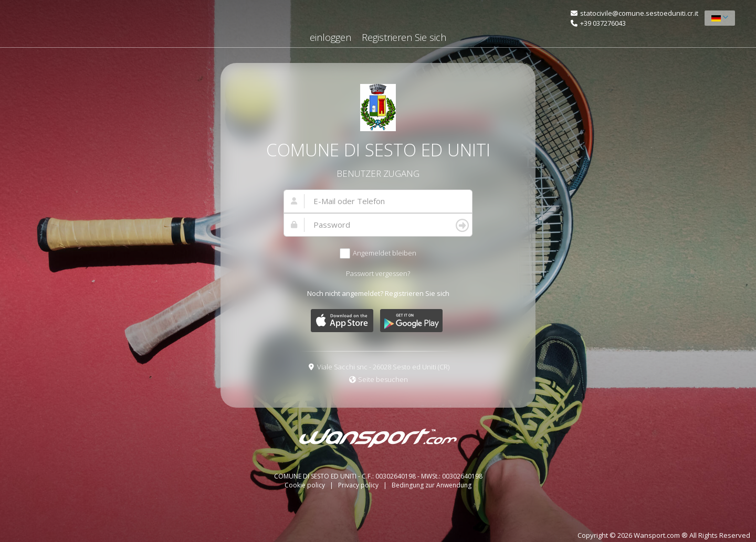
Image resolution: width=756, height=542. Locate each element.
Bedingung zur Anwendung (432, 485)
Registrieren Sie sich (404, 37)
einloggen (330, 37)
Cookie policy (306, 485)
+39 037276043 (603, 23)
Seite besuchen (383, 379)
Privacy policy (359, 485)
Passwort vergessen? (378, 273)
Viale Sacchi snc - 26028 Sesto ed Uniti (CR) (383, 367)
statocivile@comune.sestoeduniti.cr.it (639, 13)
